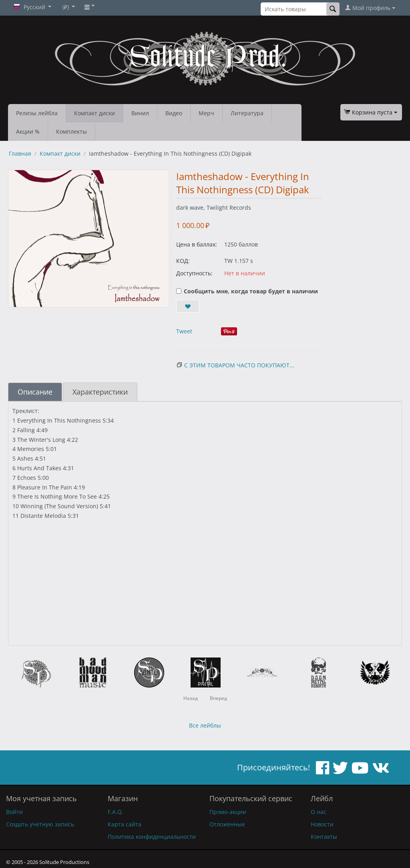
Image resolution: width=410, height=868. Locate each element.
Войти (14, 812)
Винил (140, 113)
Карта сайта (125, 824)
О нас (319, 812)
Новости (322, 824)
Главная (20, 153)
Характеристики (100, 392)
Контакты (324, 837)
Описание (35, 392)
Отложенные (227, 824)
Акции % (28, 131)
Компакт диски (94, 113)
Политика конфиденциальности (152, 837)
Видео (174, 113)
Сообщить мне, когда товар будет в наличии (247, 291)
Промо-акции (228, 812)
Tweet (184, 331)
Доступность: (194, 273)
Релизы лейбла (37, 113)
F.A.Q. (116, 812)
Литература (247, 113)
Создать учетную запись (40, 824)
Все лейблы (205, 725)
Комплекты (71, 131)
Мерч (206, 113)
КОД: (183, 261)
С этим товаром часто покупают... (239, 365)
